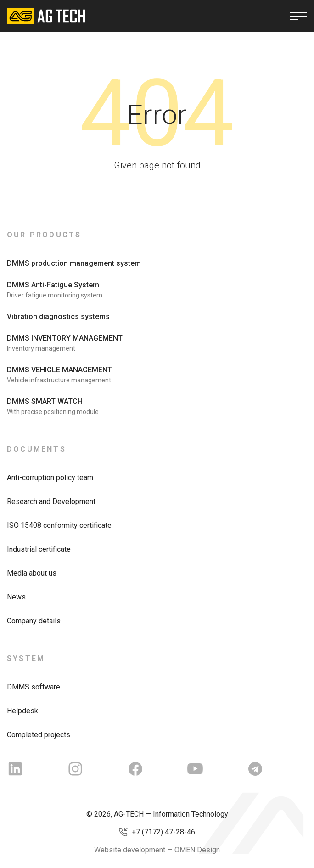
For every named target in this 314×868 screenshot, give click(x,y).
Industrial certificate (39, 549)
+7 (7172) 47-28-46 (163, 832)
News (16, 597)
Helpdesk (22, 711)
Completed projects (39, 735)
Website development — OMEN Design (157, 850)
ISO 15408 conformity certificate (59, 525)
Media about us (32, 573)
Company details (34, 621)
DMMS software (34, 687)
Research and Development (51, 501)
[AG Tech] (46, 16)
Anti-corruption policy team (50, 478)
